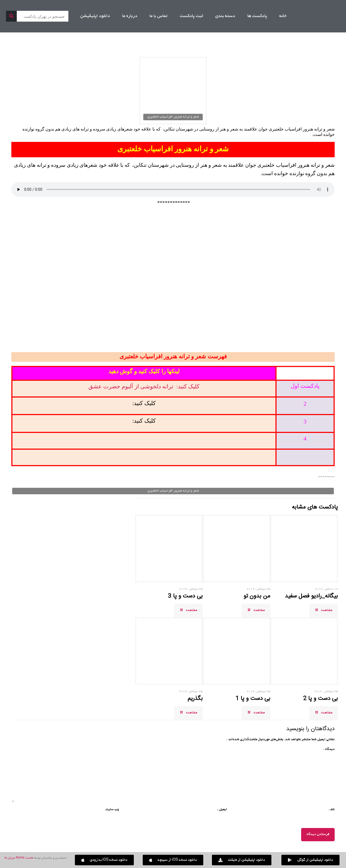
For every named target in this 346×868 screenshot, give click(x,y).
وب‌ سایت (112, 810)
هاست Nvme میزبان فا (19, 858)
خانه (283, 16)
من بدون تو (257, 596)
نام (332, 810)
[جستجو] (11, 16)
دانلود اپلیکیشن (95, 16)
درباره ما (130, 16)
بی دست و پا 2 (320, 699)
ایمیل (222, 810)
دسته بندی (225, 16)
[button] (104, 860)
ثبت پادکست (191, 16)
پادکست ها (257, 16)
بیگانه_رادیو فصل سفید (311, 596)
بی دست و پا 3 (185, 596)
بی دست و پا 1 (253, 699)
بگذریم (195, 699)
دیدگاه (329, 749)
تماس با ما (158, 16)
